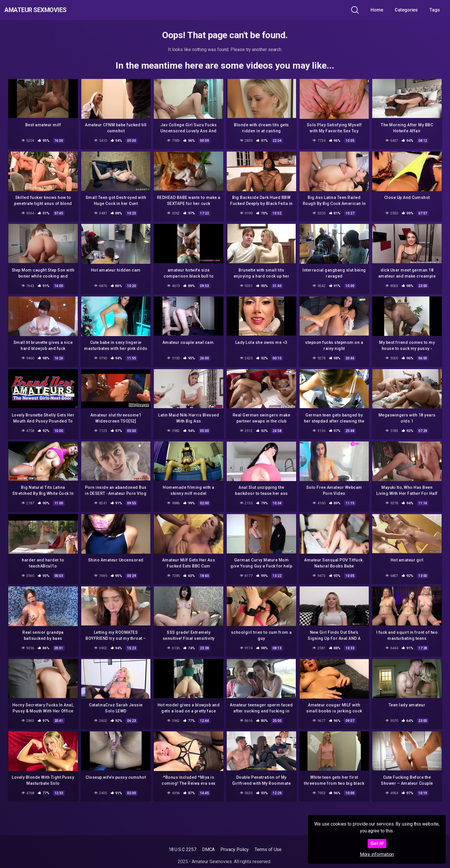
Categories (406, 10)
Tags (435, 10)
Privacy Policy (235, 849)
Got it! (377, 843)
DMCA (208, 849)
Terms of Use (268, 849)
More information (377, 854)
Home (377, 10)
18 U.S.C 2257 (182, 849)
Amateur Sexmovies (45, 10)
